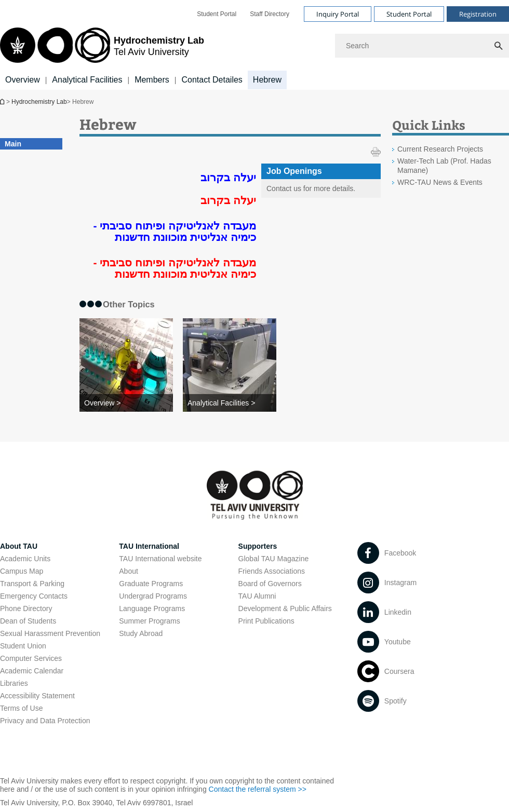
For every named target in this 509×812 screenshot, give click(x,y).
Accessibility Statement (37, 696)
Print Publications (266, 621)
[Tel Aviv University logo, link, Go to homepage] (102, 46)
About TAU (19, 546)
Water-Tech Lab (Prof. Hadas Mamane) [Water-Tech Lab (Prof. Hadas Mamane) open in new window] (444, 166)
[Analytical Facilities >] (230, 403)
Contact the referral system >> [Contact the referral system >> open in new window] (258, 789)
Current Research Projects (440, 149)
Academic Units (25, 559)
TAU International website (160, 559)
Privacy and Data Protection (45, 721)
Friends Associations (272, 571)
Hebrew (267, 80)
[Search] (422, 46)
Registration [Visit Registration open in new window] (478, 14)
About (129, 571)
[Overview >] (126, 403)
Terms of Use (21, 708)
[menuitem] (217, 14)
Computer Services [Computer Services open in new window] (31, 658)
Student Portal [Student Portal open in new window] (217, 14)
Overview (23, 80)
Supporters (258, 546)
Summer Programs (149, 621)
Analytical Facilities (87, 80)
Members (152, 80)
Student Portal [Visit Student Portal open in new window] (409, 14)
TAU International (149, 546)
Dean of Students (28, 621)
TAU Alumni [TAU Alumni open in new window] (257, 596)
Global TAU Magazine (274, 559)
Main (13, 144)
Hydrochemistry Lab (3, 102)
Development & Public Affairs (285, 608)
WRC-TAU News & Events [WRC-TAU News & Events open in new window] (440, 182)
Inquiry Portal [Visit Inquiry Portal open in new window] (338, 14)
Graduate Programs (151, 584)
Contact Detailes (212, 80)
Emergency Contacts (34, 596)
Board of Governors (270, 584)
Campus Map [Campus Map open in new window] (22, 571)
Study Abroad (141, 633)
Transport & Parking (32, 584)
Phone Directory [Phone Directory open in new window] (26, 608)
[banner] (254, 45)
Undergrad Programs (153, 596)
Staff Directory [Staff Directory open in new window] (270, 14)
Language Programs (152, 608)
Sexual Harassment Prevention (50, 633)
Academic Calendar (32, 671)
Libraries (14, 683)
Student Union (23, 646)
